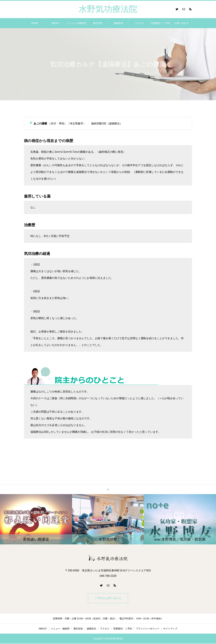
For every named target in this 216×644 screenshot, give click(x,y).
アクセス (139, 23)
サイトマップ (170, 629)
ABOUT (56, 23)
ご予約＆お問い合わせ (108, 598)
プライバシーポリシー (148, 629)
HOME (35, 23)
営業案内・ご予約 (160, 23)
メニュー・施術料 (60, 629)
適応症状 (98, 23)
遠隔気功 (118, 23)
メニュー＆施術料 (77, 23)
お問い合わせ (181, 23)
